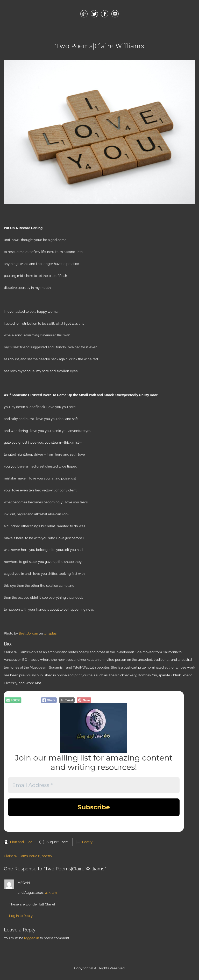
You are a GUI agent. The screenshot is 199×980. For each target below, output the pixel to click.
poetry (47, 856)
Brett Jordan (28, 633)
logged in (32, 938)
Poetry (87, 842)
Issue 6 (35, 856)
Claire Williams (16, 856)
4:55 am (51, 893)
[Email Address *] (94, 785)
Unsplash (51, 633)
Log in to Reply (21, 916)
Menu (99, 31)
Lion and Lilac (21, 842)
